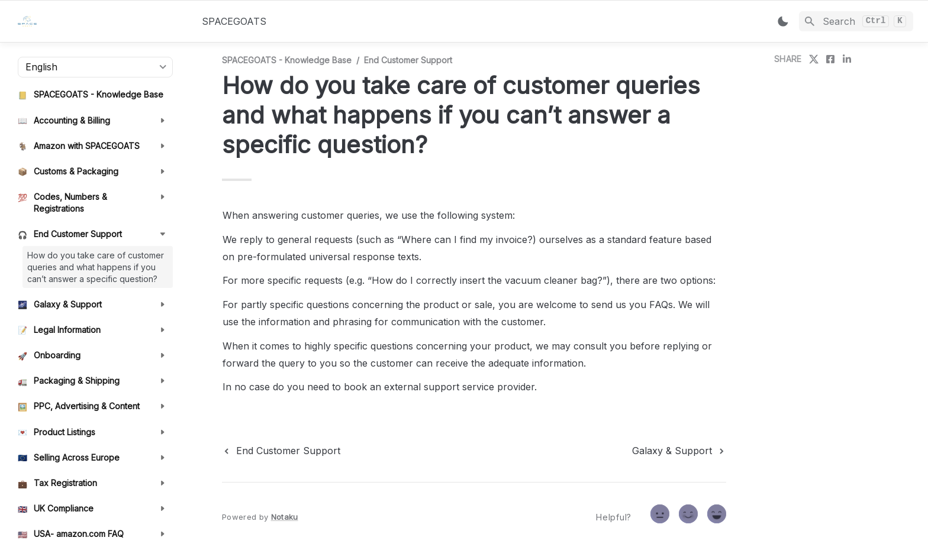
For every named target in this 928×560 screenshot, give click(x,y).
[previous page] (281, 451)
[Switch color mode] (783, 21)
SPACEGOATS (234, 21)
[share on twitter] (814, 59)
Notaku (285, 517)
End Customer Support (408, 60)
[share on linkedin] (847, 59)
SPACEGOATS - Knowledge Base (287, 60)
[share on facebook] (830, 59)
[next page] (679, 451)
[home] (100, 21)
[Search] (856, 21)
